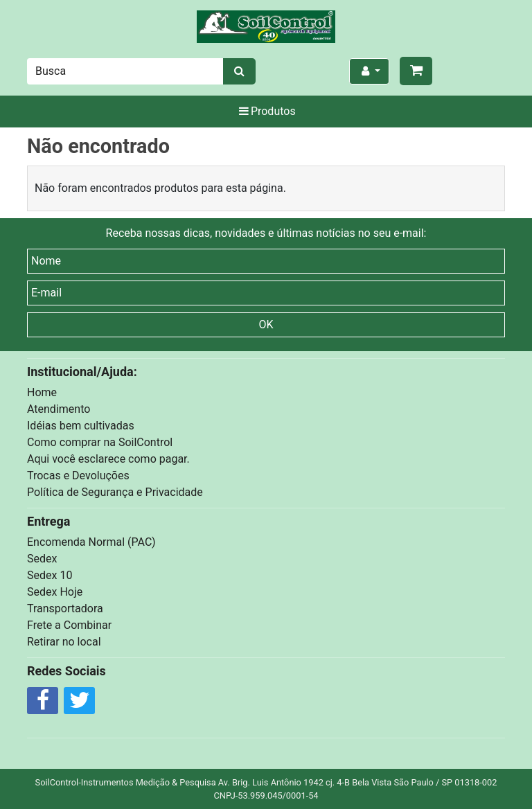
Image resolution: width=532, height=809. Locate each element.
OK (266, 325)
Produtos (266, 111)
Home (42, 392)
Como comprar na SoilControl (100, 442)
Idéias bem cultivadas (81, 426)
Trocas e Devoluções (78, 475)
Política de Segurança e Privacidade (115, 492)
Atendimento (59, 409)
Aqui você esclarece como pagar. (108, 459)
